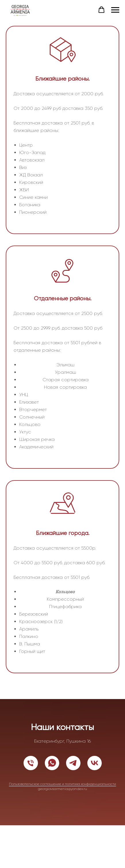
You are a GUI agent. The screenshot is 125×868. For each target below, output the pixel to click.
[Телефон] (31, 763)
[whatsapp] (52, 763)
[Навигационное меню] (115, 10)
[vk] (95, 763)
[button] (101, 10)
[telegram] (73, 763)
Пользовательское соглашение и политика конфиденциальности (62, 784)
